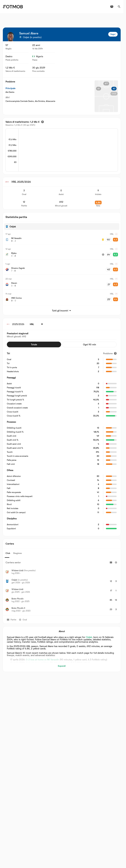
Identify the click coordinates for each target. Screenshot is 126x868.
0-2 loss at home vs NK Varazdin (43, 660)
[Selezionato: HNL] (37, 324)
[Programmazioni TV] (112, 7)
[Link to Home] (13, 7)
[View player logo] (11, 37)
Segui (113, 34)
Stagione (17, 553)
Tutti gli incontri (62, 311)
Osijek (89, 637)
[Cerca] (119, 7)
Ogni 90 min (90, 344)
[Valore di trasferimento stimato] (43, 122)
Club (8, 553)
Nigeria (38, 56)
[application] (68, 150)
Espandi (62, 666)
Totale (34, 344)
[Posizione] (110, 353)
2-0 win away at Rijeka (38, 663)
